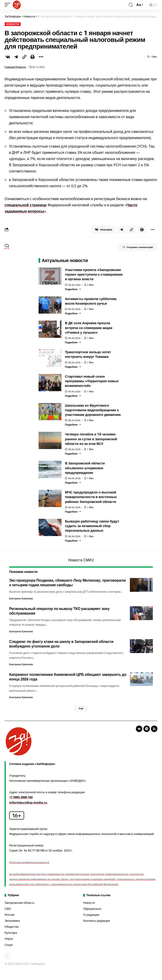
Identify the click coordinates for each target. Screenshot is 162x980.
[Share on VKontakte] (8, 57)
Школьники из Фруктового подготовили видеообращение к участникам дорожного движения (93, 410)
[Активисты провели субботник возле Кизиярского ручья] (73, 313)
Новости (13, 24)
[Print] (33, 57)
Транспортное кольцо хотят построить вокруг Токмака (88, 354)
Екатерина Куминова (21, 598)
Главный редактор (15, 67)
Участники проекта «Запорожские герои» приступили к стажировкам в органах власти (94, 274)
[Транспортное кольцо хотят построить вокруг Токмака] (73, 367)
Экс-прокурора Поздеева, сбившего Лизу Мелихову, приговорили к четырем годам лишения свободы (67, 583)
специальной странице (26, 205)
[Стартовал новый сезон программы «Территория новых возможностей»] (73, 396)
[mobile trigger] (8, 5)
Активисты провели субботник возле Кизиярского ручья (91, 301)
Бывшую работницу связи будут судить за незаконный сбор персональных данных (92, 526)
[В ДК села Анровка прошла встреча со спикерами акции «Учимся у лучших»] (73, 342)
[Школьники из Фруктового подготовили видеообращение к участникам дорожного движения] (73, 425)
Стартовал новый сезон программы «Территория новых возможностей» (92, 381)
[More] (41, 57)
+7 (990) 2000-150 (21, 797)
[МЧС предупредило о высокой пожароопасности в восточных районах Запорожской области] (73, 512)
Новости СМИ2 (81, 560)
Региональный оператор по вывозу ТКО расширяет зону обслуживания (59, 611)
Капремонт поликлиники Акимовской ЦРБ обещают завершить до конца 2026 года (68, 677)
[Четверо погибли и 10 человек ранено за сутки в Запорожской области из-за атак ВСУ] (73, 454)
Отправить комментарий (138, 247)
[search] (131, 5)
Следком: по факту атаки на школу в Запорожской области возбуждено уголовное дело (61, 644)
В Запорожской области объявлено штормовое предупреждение (85, 468)
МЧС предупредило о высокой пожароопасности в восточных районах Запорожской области (91, 497)
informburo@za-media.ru (28, 802)
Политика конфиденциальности (29, 862)
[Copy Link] (24, 57)
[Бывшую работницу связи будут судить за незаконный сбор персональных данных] (73, 541)
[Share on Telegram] (16, 57)
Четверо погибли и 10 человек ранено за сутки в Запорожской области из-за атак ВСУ (91, 439)
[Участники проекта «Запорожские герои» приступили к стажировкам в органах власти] (73, 289)
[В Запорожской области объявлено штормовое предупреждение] (73, 483)
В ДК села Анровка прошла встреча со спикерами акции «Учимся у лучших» (89, 328)
